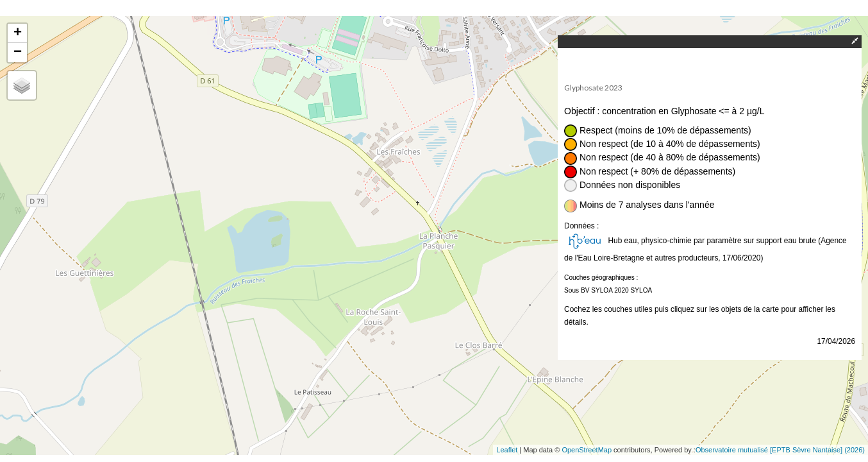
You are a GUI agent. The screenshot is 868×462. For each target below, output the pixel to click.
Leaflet (507, 450)
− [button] (18, 53)
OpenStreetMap (587, 450)
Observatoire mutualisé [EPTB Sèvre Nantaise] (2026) (780, 450)
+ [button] (18, 33)
